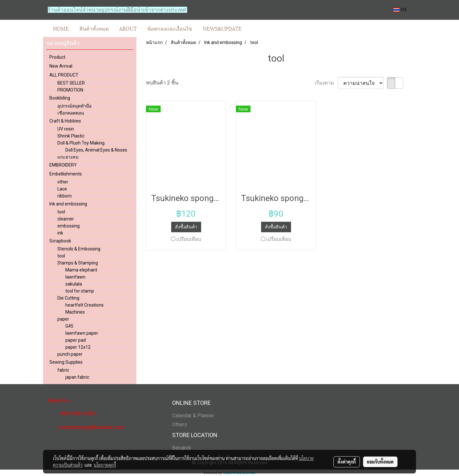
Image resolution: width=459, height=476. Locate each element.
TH (400, 10)
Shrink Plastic (71, 136)
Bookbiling (60, 98)
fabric (63, 370)
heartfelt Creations (84, 305)
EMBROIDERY (63, 165)
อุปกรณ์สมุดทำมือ (74, 106)
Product (57, 57)
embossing (69, 226)
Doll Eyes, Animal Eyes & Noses (96, 150)
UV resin (66, 129)
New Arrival (61, 66)
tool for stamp (80, 291)
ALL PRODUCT (64, 75)
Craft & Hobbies (65, 121)
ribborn (65, 196)
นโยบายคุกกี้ (105, 465)
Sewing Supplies (66, 362)
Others (180, 424)
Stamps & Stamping (78, 263)
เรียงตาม (326, 83)
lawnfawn (75, 277)
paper (63, 319)
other (63, 182)
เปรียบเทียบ (189, 239)
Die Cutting (68, 298)
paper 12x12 (78, 347)
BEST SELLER (71, 83)
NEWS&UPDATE (222, 28)
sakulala (74, 284)
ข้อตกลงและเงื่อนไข (170, 28)
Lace (62, 189)
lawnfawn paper (82, 333)
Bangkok (182, 448)
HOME (61, 28)
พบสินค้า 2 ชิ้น (162, 83)
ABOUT (128, 28)
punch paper (70, 354)
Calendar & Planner (193, 416)
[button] (252, 28)
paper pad (76, 340)
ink (60, 233)
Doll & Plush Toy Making (81, 143)
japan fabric (77, 377)
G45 (69, 326)
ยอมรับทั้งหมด (380, 462)
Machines (75, 312)
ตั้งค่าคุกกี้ (347, 462)
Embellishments (66, 174)
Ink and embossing (68, 204)
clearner (66, 219)
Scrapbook (60, 241)
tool (61, 212)
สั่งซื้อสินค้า (186, 227)
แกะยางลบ (68, 157)
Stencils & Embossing (79, 249)
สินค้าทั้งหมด (94, 28)
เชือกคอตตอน (71, 113)
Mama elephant (81, 270)
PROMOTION (70, 90)
